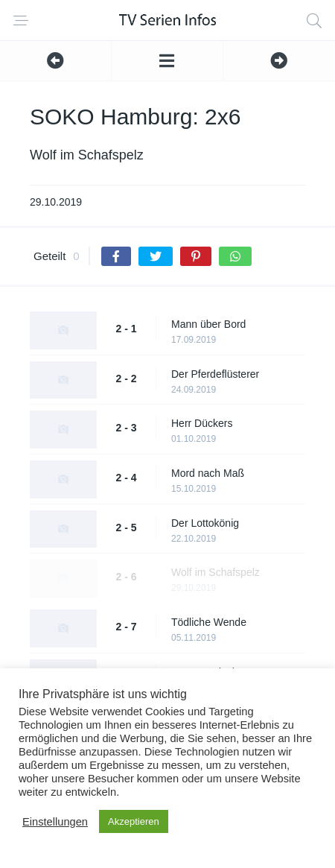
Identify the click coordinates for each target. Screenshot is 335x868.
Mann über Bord (208, 324)
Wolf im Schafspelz (216, 572)
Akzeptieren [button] (134, 821)
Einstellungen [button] (55, 822)
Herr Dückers (202, 423)
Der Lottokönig (205, 523)
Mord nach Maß (208, 473)
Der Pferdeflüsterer (215, 374)
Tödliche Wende (209, 622)
